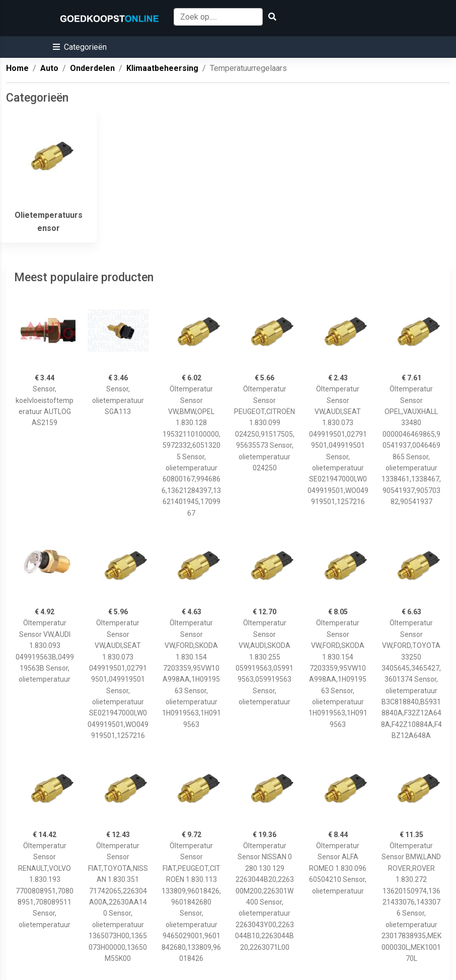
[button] (80, 47)
